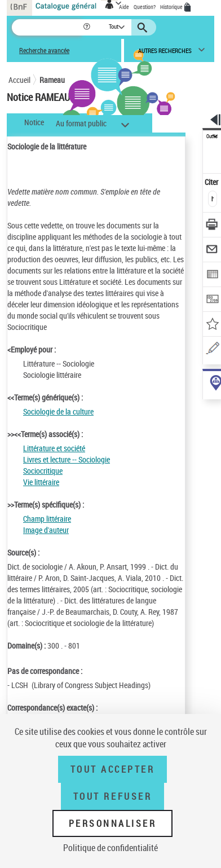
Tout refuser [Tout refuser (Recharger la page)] (112, 796)
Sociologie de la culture (58, 411)
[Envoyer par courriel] (212, 251)
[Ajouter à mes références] (212, 325)
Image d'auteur (46, 530)
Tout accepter (113, 769)
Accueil (19, 80)
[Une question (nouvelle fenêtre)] (212, 350)
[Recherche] (47, 27)
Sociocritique (43, 471)
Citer (212, 182)
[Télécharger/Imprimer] (212, 226)
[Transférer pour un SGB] (212, 300)
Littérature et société (54, 448)
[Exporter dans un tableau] (212, 276)
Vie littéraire (41, 482)
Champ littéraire (47, 519)
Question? (145, 7)
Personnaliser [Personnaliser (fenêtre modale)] (113, 823)
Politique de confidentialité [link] (111, 848)
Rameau (52, 80)
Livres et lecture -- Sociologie (67, 459)
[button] (88, 27)
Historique (172, 7)
